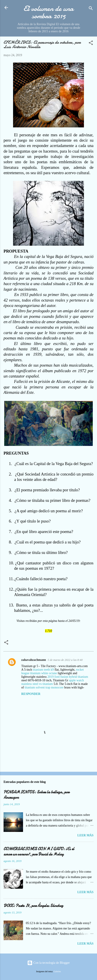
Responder (31, 694)
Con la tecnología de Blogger (48, 963)
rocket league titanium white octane (52, 671)
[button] (91, 44)
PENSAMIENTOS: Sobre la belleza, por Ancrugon (36, 795)
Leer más (85, 835)
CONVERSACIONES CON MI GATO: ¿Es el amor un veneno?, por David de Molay (39, 852)
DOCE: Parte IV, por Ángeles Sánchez (33, 906)
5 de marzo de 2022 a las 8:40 (65, 660)
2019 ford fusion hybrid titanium (68, 677)
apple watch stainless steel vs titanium (53, 682)
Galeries (57, 971)
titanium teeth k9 (43, 670)
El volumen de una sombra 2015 (48, 12)
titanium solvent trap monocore (44, 687)
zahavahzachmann (34, 660)
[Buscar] (91, 9)
